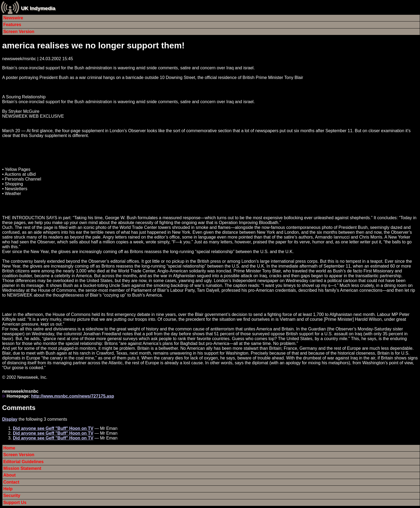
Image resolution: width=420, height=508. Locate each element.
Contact (11, 482)
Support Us (15, 502)
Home (9, 448)
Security (12, 496)
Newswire (13, 18)
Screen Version (19, 32)
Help (8, 489)
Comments (19, 408)
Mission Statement (22, 468)
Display (10, 419)
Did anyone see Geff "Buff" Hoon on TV (53, 428)
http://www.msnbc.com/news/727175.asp (73, 396)
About (9, 475)
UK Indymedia (38, 8)
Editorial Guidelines (23, 462)
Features (12, 25)
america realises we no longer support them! (93, 45)
